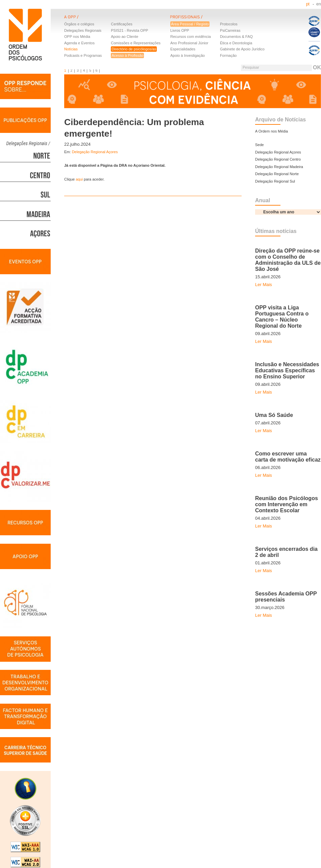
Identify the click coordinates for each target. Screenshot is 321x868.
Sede (260, 145)
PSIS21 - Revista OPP (129, 30)
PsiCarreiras (230, 30)
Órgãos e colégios (79, 24)
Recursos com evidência (191, 37)
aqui (80, 179)
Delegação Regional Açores (95, 152)
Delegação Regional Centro (278, 159)
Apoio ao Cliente (125, 37)
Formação (228, 55)
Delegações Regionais (83, 30)
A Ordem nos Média (271, 131)
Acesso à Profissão (127, 55)
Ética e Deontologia (236, 43)
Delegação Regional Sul (275, 181)
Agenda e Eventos (79, 43)
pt (308, 4)
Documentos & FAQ (236, 37)
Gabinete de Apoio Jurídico (242, 49)
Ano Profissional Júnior (189, 43)
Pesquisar (251, 67)
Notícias (71, 49)
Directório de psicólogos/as (134, 49)
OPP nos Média (77, 37)
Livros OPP (180, 30)
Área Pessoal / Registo (190, 24)
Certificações (122, 24)
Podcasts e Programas (83, 55)
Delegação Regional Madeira (279, 167)
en (319, 4)
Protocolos (229, 24)
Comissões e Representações (136, 43)
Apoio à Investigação (188, 55)
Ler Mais (264, 285)
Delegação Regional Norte (277, 174)
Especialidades (183, 49)
